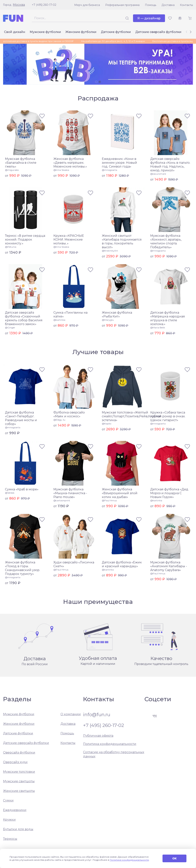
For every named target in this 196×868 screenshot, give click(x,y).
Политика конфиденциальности (110, 744)
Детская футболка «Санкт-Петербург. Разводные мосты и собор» (21, 418)
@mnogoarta (109, 170)
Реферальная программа (122, 5)
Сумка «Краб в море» (22, 489)
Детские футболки (116, 32)
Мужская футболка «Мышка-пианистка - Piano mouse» (70, 493)
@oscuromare (158, 174)
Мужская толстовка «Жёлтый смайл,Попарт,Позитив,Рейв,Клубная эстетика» (132, 416)
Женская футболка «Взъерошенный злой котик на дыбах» (120, 493)
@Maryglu (108, 320)
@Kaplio (107, 424)
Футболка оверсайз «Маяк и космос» (69, 414)
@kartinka (59, 320)
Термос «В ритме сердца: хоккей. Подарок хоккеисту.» (25, 240)
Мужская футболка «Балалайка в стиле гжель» (21, 163)
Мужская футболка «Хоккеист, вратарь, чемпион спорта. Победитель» (166, 241)
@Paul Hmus (109, 500)
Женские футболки (81, 32)
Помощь (151, 5)
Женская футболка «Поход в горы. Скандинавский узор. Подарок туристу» (22, 568)
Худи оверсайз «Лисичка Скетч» (74, 564)
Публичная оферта (98, 736)
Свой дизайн (15, 32)
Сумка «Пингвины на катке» (70, 314)
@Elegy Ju (59, 420)
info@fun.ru (97, 715)
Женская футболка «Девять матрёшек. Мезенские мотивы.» (70, 163)
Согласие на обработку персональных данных (114, 754)
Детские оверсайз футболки (158, 32)
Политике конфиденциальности (129, 860)
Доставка (168, 5)
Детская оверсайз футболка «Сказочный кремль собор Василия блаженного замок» (24, 318)
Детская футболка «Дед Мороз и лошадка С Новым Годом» (169, 493)
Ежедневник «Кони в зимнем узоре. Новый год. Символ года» (119, 163)
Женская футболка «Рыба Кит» (117, 314)
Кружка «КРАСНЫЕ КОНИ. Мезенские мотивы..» (69, 240)
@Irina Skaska (61, 170)
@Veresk (10, 493)
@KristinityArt (110, 251)
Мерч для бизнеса (87, 5)
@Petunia (11, 247)
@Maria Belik (158, 328)
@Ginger (10, 328)
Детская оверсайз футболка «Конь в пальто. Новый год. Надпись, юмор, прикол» (170, 165)
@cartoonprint (62, 500)
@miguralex (12, 170)
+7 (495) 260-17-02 (44, 5)
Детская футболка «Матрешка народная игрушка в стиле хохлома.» (168, 318)
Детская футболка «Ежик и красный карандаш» (122, 564)
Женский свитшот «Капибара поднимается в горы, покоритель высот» (122, 241)
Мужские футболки (45, 32)
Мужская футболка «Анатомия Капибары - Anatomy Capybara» (169, 566)
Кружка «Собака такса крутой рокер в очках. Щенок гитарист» (168, 416)
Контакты (186, 5)
